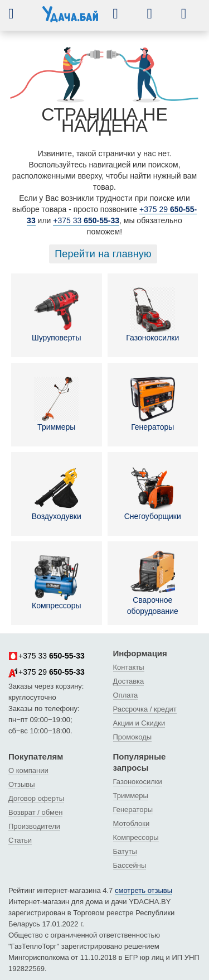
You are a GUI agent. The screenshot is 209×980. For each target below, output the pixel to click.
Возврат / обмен (35, 812)
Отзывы (22, 784)
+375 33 (86, 220)
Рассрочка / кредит (145, 709)
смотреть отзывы (144, 890)
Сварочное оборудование (153, 583)
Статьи (20, 840)
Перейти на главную (103, 254)
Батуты (125, 851)
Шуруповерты (57, 315)
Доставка (129, 681)
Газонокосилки (152, 315)
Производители (34, 826)
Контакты (129, 667)
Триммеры (56, 404)
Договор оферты (36, 798)
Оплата (126, 695)
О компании (28, 770)
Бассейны (130, 865)
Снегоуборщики (153, 493)
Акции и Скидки (139, 723)
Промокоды (133, 737)
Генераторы (153, 404)
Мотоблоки (132, 823)
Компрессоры (57, 583)
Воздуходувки (57, 493)
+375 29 (47, 672)
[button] (20, 13)
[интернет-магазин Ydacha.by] (70, 18)
